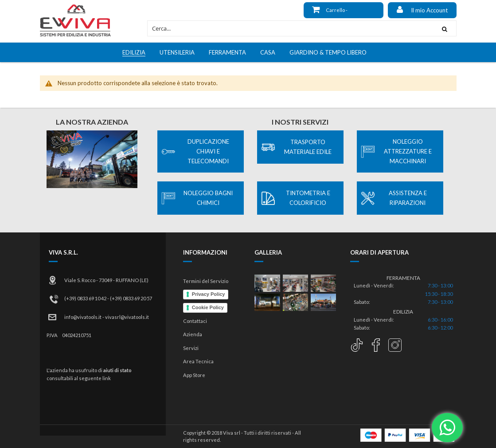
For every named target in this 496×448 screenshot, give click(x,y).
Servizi (191, 348)
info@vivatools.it (83, 317)
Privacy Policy (209, 294)
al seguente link (92, 378)
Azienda (193, 334)
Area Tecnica (198, 361)
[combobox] (290, 28)
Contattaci (195, 321)
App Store (194, 375)
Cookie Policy (208, 307)
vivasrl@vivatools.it (127, 317)
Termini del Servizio (206, 281)
